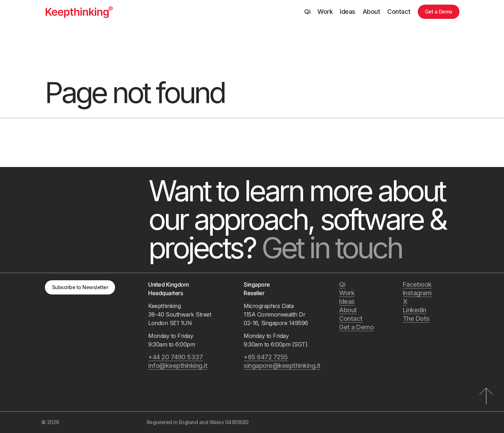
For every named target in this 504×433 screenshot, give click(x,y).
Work (325, 12)
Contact (399, 12)
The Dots (416, 319)
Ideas (348, 12)
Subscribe (80, 287)
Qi (307, 12)
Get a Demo (439, 12)
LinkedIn (415, 310)
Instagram (417, 293)
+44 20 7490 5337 (175, 357)
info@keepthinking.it (178, 366)
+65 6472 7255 (266, 357)
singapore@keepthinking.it (282, 366)
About (371, 12)
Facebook (417, 284)
